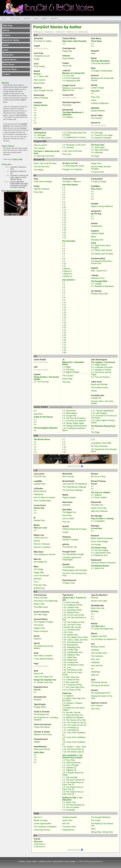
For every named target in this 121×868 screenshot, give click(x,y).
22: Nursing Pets (71, 645)
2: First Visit (69, 76)
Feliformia (67, 693)
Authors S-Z (83, 32)
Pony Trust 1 (97, 189)
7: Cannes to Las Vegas (102, 135)
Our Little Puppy (40, 615)
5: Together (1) (70, 768)
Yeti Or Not (67, 66)
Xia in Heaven (97, 706)
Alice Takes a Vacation (43, 656)
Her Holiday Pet (40, 562)
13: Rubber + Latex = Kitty (75, 747)
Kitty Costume (40, 80)
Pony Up (66, 522)
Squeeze (37, 639)
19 (65, 230)
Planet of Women (41, 631)
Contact (7, 74)
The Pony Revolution (100, 61)
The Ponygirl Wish (99, 281)
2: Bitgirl (67, 367)
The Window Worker (100, 566)
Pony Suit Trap (40, 585)
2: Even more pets (72, 602)
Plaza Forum (9, 65)
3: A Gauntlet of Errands (102, 367)
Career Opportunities (42, 824)
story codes (32, 861)
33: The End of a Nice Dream (72, 674)
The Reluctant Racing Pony (103, 426)
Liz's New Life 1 (98, 626)
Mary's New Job (98, 608)
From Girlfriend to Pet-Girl (45, 555)
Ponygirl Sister (40, 707)
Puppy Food (96, 163)
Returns (67, 269)
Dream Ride (67, 379)
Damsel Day (39, 508)
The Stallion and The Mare (102, 254)
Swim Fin (95, 675)
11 (65, 210)
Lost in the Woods (41, 576)
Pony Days (67, 105)
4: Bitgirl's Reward (72, 372)
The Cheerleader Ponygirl (73, 554)
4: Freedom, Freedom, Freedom (73, 704)
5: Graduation (70, 810)
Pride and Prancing (42, 749)
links (36, 18)
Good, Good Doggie (99, 541)
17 (65, 225)
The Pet (37, 690)
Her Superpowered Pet (101, 693)
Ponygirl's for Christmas (72, 169)
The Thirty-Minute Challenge (74, 487)
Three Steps (96, 41)
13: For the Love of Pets (74, 615)
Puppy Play (67, 51)
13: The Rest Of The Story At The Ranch (104, 417)
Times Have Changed (43, 182)
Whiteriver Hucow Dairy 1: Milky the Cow (73, 89)
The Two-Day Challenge (73, 490)
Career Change (97, 88)
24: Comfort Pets (71, 650)
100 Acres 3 (40, 847)
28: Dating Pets (70, 660)
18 (65, 227)
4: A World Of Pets (72, 680)
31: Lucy (68, 667)
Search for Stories (11, 40)
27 (65, 345)
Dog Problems (68, 58)
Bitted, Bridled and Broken (102, 538)
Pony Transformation (42, 501)
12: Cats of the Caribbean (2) (74, 743)
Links (5, 50)
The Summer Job (70, 547)
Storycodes (8, 55)
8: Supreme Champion (102, 138)
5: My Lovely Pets (71, 682)
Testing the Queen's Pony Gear (102, 697)
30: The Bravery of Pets (74, 665)
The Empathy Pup (41, 714)
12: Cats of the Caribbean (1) (74, 734)
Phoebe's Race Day (99, 294)
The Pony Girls (98, 145)
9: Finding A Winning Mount (75, 426)
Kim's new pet (68, 476)
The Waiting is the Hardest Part (102, 825)
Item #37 (66, 824)
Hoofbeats (95, 662)
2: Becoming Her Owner (74, 166)
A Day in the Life (41, 538)
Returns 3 (68, 274)
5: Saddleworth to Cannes (75, 137)
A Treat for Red (97, 172)
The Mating (38, 170)
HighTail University (42, 189)
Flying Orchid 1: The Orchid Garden (46, 378)
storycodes (15, 18)
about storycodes (14, 191)
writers (27, 18)
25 (65, 340)
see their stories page (61, 407)
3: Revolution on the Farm (75, 145)
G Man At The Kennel (43, 417)
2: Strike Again (99, 147)
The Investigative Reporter (46, 428)
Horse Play (67, 515)
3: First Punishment (72, 78)
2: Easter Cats (70, 802)
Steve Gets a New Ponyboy (75, 41)
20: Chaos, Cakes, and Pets (76, 640)
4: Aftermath (98, 152)
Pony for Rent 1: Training (102, 519)
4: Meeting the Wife (72, 81)
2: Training (97, 284)
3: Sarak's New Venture (102, 250)
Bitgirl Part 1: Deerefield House (73, 363)
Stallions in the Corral (43, 735)
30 (65, 353)
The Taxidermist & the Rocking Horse (104, 450)
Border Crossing (41, 820)
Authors (7, 35)
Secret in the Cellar (99, 601)
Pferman (94, 598)
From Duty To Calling (43, 41)
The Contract (96, 118)
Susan (94, 100)
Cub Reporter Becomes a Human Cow (102, 262)
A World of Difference (100, 103)
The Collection (97, 656)
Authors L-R (72, 32)
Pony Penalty (39, 66)
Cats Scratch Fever (99, 653)
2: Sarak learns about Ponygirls (101, 247)
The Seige (95, 432)
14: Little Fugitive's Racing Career (103, 422)
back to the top (74, 466)
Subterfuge (96, 672)
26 (65, 343)
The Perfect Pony (99, 548)
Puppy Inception (69, 498)
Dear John (95, 659)
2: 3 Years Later (42, 76)
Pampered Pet (68, 830)
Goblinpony (39, 494)
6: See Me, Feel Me (72, 713)
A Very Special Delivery (43, 659)
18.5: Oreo (68, 632)
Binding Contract (98, 647)
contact (54, 18)
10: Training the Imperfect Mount (74, 429)
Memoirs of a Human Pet (73, 73)
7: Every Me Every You (73, 715)
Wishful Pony (39, 588)
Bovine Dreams (40, 491)
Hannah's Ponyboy (70, 540)
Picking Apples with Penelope (75, 570)
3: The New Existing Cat (74, 805)
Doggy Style (39, 572)
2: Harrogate (41, 135)
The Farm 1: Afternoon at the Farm (47, 152)
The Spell (95, 156)
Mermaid (37, 579)
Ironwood (66, 505)
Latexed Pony (39, 484)
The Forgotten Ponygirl (43, 622)
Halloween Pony (98, 278)
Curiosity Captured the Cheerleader (72, 559)
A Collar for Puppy (99, 182)
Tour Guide (96, 820)
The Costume (39, 148)
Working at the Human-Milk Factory (102, 79)
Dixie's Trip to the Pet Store (45, 163)
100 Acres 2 (40, 844)
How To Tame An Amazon (44, 498)
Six (92, 669)
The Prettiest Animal (99, 388)
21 (65, 235)
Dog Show (38, 414)
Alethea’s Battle (97, 234)
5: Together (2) (70, 770)
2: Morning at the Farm (45, 156)
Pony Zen (66, 382)
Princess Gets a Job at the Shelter (102, 402)
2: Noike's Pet (98, 568)
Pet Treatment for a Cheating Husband (46, 719)
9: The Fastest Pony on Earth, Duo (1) (73, 784)
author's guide (17, 159)
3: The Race (69, 370)
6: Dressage (98, 133)
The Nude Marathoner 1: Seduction (73, 114)
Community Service (99, 682)
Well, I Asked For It (99, 271)
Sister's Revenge (41, 98)
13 (65, 215)
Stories (6, 30)
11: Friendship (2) (71, 730)
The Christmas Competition (45, 827)
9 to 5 (36, 582)
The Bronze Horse (42, 439)
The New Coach (69, 827)
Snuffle (37, 59)
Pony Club (67, 154)
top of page (70, 861)
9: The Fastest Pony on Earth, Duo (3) (73, 793)
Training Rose (40, 133)
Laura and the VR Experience (75, 484)
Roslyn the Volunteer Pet (45, 680)
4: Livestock (69, 147)
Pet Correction (69, 241)
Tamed (94, 391)
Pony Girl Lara (40, 476)
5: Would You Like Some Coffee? (73, 709)
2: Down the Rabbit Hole (103, 629)
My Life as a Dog (98, 476)
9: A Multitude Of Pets (73, 605)
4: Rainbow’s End (100, 555)
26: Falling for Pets (72, 655)
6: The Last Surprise (101, 377)
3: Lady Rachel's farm (102, 553)
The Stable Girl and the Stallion (43, 647)
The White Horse (41, 607)
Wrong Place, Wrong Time (102, 832)
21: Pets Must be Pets (73, 642)
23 (65, 335)
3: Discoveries (70, 411)
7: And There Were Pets (74, 687)
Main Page (8, 26)
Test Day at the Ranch (100, 686)
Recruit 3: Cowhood (42, 547)
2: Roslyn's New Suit (44, 682)
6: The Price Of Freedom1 (75, 418)
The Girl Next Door (42, 167)
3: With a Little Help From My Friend (74, 699)
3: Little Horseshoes (72, 763)
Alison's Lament (40, 145)
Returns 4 (68, 276)
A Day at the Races (42, 727)
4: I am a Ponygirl (71, 765)
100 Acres (38, 842)
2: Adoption (69, 696)
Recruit (37, 541)
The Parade (96, 545)
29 (65, 350)
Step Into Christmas (99, 511)
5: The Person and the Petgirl (101, 373)
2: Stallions (97, 495)
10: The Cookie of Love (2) (75, 725)
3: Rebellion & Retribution (103, 286)
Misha (93, 237)
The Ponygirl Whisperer (101, 817)
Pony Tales (38, 192)
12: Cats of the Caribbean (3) (74, 738)
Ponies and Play (41, 598)
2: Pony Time (69, 760)
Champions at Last (42, 56)
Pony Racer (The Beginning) (46, 601)
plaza (4, 18)
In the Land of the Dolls (72, 151)
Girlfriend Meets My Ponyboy (75, 529)
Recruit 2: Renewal (42, 544)
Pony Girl (95, 91)
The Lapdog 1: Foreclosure (103, 362)
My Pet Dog (96, 214)
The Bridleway (68, 567)
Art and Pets (97, 528)
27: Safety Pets (70, 657)
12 (65, 212)
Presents (37, 700)
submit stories (45, 861)
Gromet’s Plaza (10, 69)
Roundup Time (97, 240)
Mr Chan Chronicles (99, 446)
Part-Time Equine (70, 185)
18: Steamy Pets (71, 635)
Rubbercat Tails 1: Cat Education (72, 799)
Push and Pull (97, 666)
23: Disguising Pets (72, 647)
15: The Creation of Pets (74, 622)
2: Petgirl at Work (100, 365)
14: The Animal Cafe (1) (74, 749)
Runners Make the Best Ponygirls (101, 168)
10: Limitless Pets (71, 607)
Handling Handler (70, 817)
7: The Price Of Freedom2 (75, 421)
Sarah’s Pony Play (99, 508)
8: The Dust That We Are (74, 780)
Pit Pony (95, 611)
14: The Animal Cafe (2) (74, 752)
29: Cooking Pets (71, 662)
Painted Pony (39, 520)
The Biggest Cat (69, 512)
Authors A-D (38, 32)
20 (65, 232)
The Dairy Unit (97, 505)
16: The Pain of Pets (73, 625)
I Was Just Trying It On (43, 677)
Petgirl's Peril (39, 628)
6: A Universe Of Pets (73, 685)
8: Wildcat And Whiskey (74, 718)
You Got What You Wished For (104, 639)
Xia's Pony (95, 709)
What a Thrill (39, 604)
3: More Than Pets (72, 677)
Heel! (93, 54)
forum (44, 18)
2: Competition (99, 521)
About (6, 45)
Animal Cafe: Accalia (72, 627)
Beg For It (38, 817)
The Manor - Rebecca (72, 182)
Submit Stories (10, 60)
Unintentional (96, 226)
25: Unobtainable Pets (73, 652)
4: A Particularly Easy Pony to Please (74, 134)
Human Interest (41, 105)
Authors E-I (50, 32)
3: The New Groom (43, 138)
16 (65, 222)
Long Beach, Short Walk (101, 443)
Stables (37, 742)
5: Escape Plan (70, 416)
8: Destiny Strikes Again (74, 423)
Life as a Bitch (68, 519)
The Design (39, 569)
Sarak (94, 243)
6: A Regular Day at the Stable (73, 774)
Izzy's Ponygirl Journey (43, 90)
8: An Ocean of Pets (72, 690)
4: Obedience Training (102, 370)
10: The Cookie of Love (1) (75, 723)
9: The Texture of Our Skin (75, 720)
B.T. (35, 411)
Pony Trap (95, 97)
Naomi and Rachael (99, 384)
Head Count (67, 820)
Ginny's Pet (39, 674)
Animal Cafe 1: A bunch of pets (74, 599)
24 (65, 338)
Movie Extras (39, 83)
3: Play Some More (101, 150)
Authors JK (60, 32)
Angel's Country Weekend (102, 206)
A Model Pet (96, 398)
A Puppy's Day (69, 583)
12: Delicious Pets (72, 612)
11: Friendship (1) (71, 728)
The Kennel (39, 625)
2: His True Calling (100, 550)
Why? (93, 829)
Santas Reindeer (98, 111)
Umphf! (65, 532)
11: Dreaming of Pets (73, 610)
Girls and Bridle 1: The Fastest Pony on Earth (72, 756)
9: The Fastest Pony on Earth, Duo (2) (73, 788)
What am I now (40, 528)
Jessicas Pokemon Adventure (103, 563)
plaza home (58, 861)
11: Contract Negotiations (103, 411)
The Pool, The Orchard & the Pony (74, 574)
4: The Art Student (72, 807)
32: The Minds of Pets (73, 670)
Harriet (94, 484)
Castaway (95, 650)
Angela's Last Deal (99, 636)
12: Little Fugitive (100, 413)
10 (65, 207)
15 (65, 220)
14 (65, 217)
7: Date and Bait (71, 777)
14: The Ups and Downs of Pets (74, 619)
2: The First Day (42, 382)
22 (65, 237)
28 (65, 348)
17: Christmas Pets (72, 630)
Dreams (37, 74)
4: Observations (71, 413)
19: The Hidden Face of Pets (76, 637)
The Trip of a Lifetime (100, 493)
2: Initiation (69, 117)
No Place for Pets (70, 163)
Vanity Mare (39, 752)
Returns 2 (68, 271)
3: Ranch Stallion (100, 498)
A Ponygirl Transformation (102, 71)
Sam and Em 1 (69, 280)
